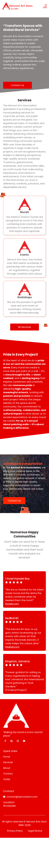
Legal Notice (35, 783)
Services (8, 715)
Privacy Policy (15, 783)
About (7, 720)
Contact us (18, 85)
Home (7, 709)
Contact (8, 726)
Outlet (7, 732)
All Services (25, 327)
